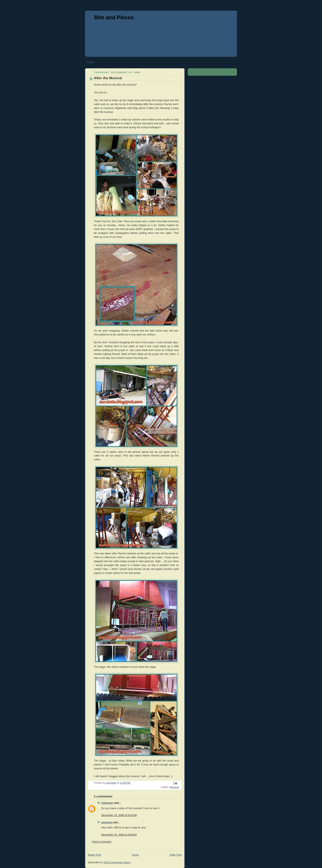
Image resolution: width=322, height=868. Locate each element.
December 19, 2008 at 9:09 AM (119, 835)
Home (91, 62)
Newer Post (94, 855)
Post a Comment (102, 842)
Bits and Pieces (114, 17)
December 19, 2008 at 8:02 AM (119, 815)
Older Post (176, 855)
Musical (174, 787)
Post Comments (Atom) (117, 862)
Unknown (107, 803)
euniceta (106, 822)
